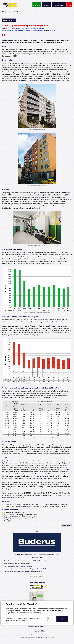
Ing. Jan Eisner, (24, 28)
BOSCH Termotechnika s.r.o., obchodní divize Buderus (25, 30)
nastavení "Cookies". (20, 620)
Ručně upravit (49, 619)
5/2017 (52, 30)
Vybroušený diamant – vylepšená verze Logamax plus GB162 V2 (24, 569)
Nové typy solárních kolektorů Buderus (16, 564)
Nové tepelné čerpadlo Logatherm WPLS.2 (17, 566)
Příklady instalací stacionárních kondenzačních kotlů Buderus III (24, 561)
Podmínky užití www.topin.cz (37, 627)
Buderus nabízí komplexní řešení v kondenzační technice (22, 571)
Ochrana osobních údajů (37, 631)
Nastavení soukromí (37, 635)
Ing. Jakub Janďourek (37, 28)
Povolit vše (62, 619)
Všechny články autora (37, 577)
